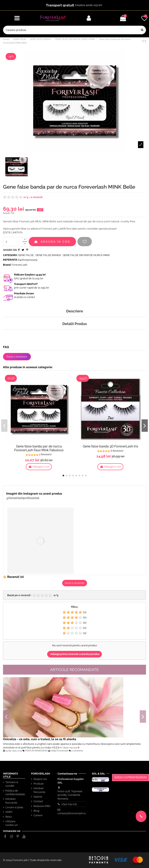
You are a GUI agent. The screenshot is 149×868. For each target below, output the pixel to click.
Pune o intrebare (17, 357)
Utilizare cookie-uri (12, 823)
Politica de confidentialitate (15, 792)
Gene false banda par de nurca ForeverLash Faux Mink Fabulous (39, 448)
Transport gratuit (60, 5)
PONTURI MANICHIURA (36, 751)
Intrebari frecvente (11, 801)
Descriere (75, 311)
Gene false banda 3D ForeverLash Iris (110, 446)
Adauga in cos (52, 242)
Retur (9, 817)
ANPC (9, 812)
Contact (38, 801)
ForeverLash (19, 265)
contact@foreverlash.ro (72, 813)
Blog (36, 811)
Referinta (10, 260)
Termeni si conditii (12, 784)
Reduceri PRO (42, 806)
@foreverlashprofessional (23, 498)
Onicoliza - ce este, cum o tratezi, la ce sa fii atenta (40, 739)
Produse (39, 784)
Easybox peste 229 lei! (89, 5)
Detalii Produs (75, 324)
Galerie (38, 797)
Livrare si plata (14, 807)
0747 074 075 (69, 804)
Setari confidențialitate (131, 777)
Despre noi (40, 779)
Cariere (38, 815)
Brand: (7, 265)
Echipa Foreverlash (59, 751)
